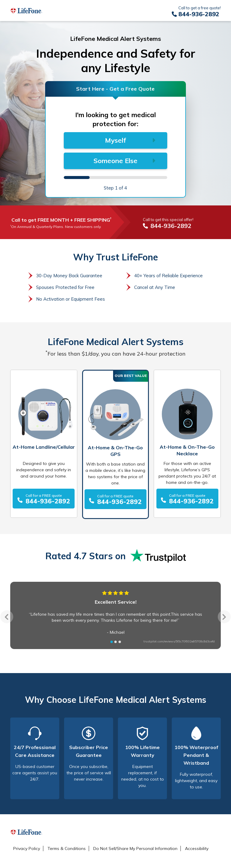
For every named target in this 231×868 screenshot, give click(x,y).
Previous (7, 617)
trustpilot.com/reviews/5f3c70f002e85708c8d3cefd (179, 641)
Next (224, 617)
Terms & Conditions (67, 848)
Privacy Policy (27, 848)
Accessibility (197, 848)
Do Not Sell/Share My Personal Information (135, 848)
